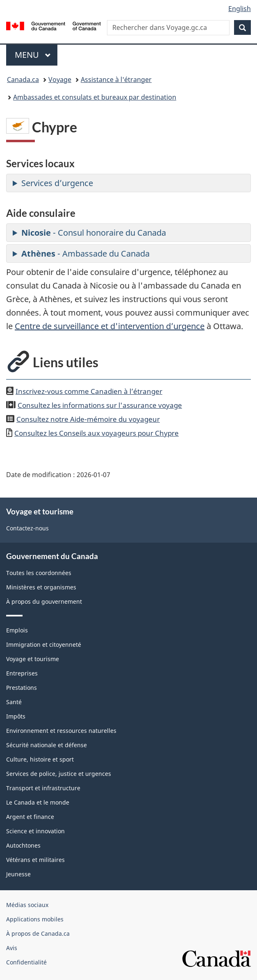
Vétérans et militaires (35, 860)
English (240, 9)
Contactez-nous (27, 528)
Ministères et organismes (41, 587)
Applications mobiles (35, 919)
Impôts (16, 716)
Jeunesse (18, 874)
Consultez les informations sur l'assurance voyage (100, 405)
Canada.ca (23, 80)
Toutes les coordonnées (39, 573)
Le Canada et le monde (38, 802)
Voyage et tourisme (33, 659)
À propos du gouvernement (44, 601)
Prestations (22, 688)
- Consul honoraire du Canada (94, 233)
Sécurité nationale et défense (47, 745)
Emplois (17, 630)
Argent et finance (30, 817)
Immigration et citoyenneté (44, 645)
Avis (12, 948)
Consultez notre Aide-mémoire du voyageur (88, 419)
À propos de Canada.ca (38, 933)
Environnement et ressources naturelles (61, 731)
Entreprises (22, 673)
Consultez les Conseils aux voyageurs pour (97, 433)
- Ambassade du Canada (85, 254)
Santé (14, 702)
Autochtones (23, 845)
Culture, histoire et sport (40, 759)
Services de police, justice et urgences (59, 774)
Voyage (60, 80)
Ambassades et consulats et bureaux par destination (95, 97)
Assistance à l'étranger (116, 80)
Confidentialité (26, 962)
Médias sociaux (27, 905)
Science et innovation (35, 831)
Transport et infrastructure (43, 788)
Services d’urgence (57, 183)
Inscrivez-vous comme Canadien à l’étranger (89, 391)
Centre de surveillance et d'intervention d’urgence (110, 326)
